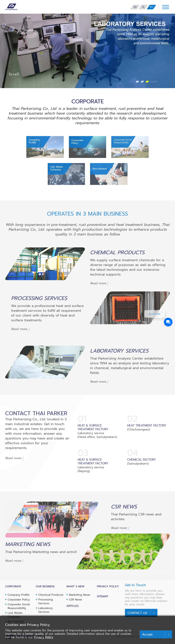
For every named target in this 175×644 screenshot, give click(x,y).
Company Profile (19, 595)
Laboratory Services (45, 610)
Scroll (14, 68)
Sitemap (103, 596)
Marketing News (80, 595)
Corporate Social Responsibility (19, 606)
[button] (137, 82)
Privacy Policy (44, 637)
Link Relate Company (15, 615)
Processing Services (46, 601)
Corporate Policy (19, 600)
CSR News (75, 600)
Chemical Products (51, 595)
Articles (72, 606)
